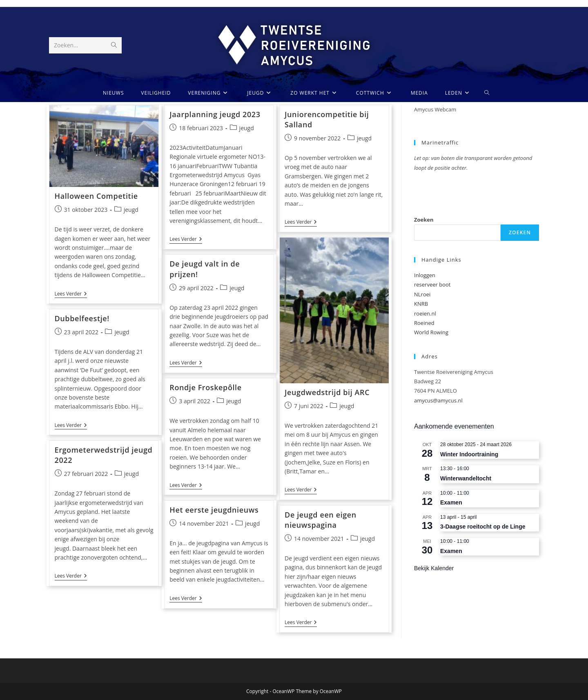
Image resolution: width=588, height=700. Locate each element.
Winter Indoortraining (469, 454)
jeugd (131, 210)
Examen (451, 502)
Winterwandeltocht (466, 478)
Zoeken (424, 220)
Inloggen (425, 275)
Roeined (424, 323)
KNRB (421, 304)
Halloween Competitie (96, 196)
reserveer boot (432, 284)
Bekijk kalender (434, 568)
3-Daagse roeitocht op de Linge (483, 527)
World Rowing (431, 332)
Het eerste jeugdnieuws (214, 510)
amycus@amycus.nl (438, 400)
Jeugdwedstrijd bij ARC (327, 392)
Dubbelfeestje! (82, 318)
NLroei (422, 294)
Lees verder (71, 294)
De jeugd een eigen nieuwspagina (321, 520)
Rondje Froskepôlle (205, 387)
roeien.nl (425, 313)
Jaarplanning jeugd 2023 (215, 114)
